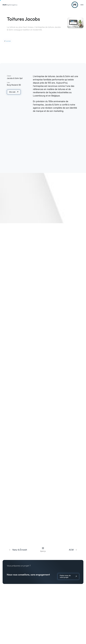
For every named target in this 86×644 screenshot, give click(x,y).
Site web (12, 92)
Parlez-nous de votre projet (65, 576)
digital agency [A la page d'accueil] (10, 5)
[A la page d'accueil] (75, 5)
